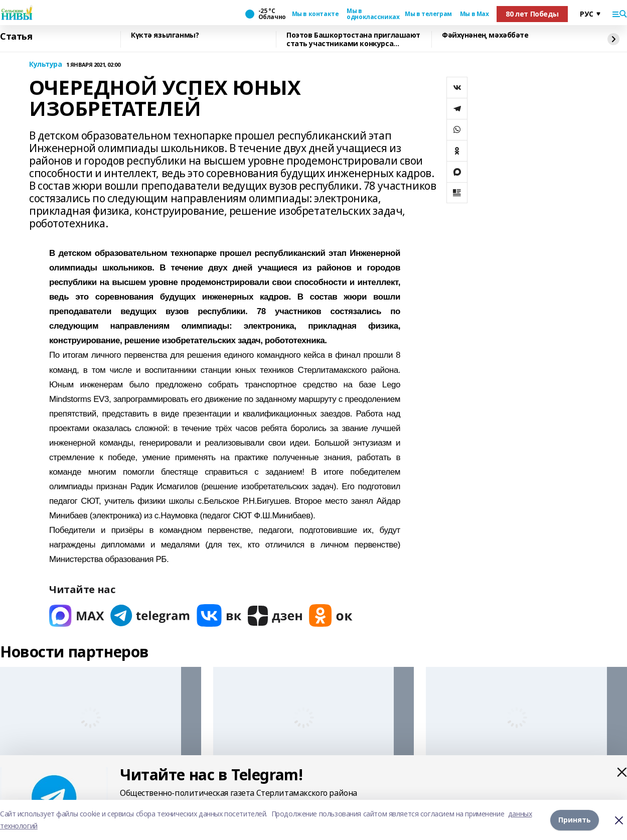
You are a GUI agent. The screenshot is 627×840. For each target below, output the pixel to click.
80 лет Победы (532, 14)
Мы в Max (475, 14)
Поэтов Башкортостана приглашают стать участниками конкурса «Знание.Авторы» (353, 39)
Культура (46, 64)
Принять (575, 820)
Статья (16, 37)
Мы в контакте (316, 14)
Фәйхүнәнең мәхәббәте (485, 35)
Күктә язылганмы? (165, 35)
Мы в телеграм (428, 14)
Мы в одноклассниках (372, 14)
